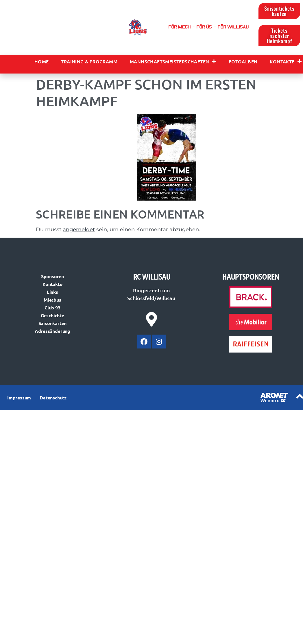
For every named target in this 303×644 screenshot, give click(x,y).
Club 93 (52, 308)
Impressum (19, 398)
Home (42, 61)
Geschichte (52, 315)
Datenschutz (53, 398)
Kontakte (286, 61)
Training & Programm (89, 61)
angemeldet (79, 230)
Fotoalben (243, 61)
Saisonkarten (53, 323)
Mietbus (52, 300)
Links (52, 292)
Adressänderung (52, 331)
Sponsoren (52, 276)
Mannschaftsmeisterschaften (173, 61)
